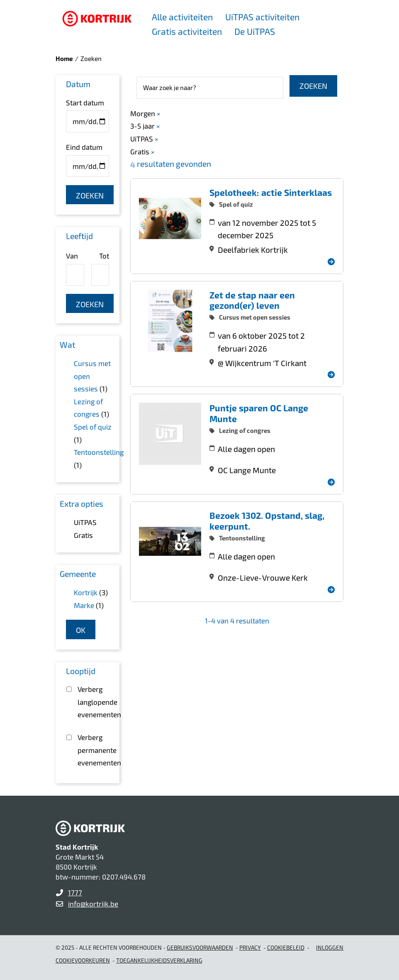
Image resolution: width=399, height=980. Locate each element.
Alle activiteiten (182, 17)
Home (64, 59)
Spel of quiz (93, 427)
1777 (75, 892)
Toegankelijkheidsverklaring (159, 960)
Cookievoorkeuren (83, 960)
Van (72, 256)
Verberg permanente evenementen (93, 750)
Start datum (85, 103)
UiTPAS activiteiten (262, 17)
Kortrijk (86, 592)
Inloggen (330, 947)
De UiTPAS (255, 31)
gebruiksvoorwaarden (200, 947)
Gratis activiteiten (187, 31)
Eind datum (84, 147)
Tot (104, 256)
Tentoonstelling (99, 452)
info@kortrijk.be (93, 904)
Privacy (250, 947)
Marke (84, 605)
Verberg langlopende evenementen (93, 702)
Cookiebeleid (286, 947)
